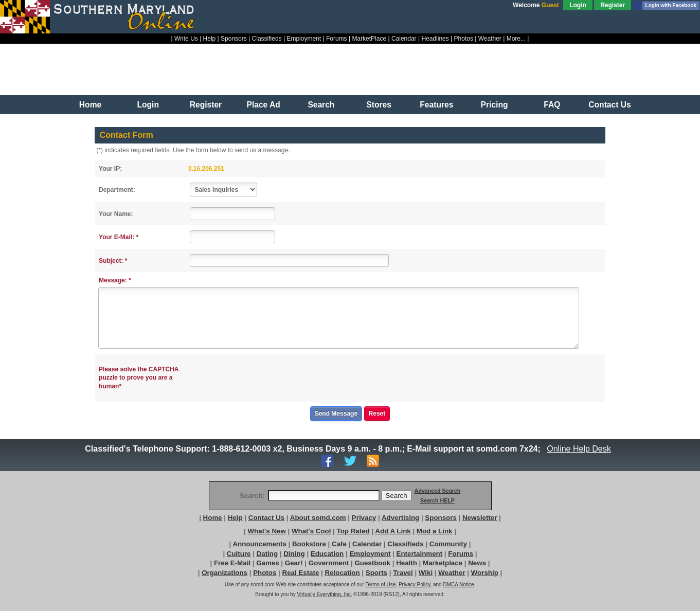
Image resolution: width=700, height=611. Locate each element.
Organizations (225, 573)
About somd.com (318, 518)
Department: (117, 190)
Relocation (343, 573)
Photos (464, 39)
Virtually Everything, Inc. (324, 594)
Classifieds (267, 39)
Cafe (339, 544)
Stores (379, 105)
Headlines (435, 39)
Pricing (495, 105)
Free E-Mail (232, 563)
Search (321, 105)
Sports (376, 573)
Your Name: (116, 214)
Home (90, 105)
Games (267, 563)
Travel (403, 573)
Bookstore (309, 544)
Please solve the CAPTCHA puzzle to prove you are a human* (139, 378)
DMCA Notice (458, 585)
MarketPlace (369, 39)
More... (516, 39)
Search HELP (437, 500)
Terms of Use (380, 585)
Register (613, 5)
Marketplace (443, 563)
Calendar (404, 39)
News (477, 563)
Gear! (294, 563)
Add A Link (393, 531)
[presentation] (269, 378)
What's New (267, 531)
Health (407, 563)
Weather (490, 39)
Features (436, 105)
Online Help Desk (579, 449)
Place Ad (264, 105)
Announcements (259, 544)
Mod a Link (435, 531)
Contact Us (609, 105)
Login (578, 5)
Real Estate (301, 573)
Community (448, 544)
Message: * (115, 280)
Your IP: (110, 169)
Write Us (186, 39)
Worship (485, 573)
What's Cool (311, 531)
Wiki (426, 573)
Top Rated (353, 531)
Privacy (364, 518)
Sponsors (234, 39)
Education (327, 554)
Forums (337, 39)
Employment (304, 39)
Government (329, 563)
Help (210, 39)
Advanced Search (437, 491)
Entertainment (420, 554)
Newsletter (480, 518)
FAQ (552, 105)
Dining (294, 554)
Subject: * (113, 261)
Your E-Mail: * (119, 237)
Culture (239, 554)
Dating (267, 554)
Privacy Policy (415, 585)
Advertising (400, 518)
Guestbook (372, 563)
